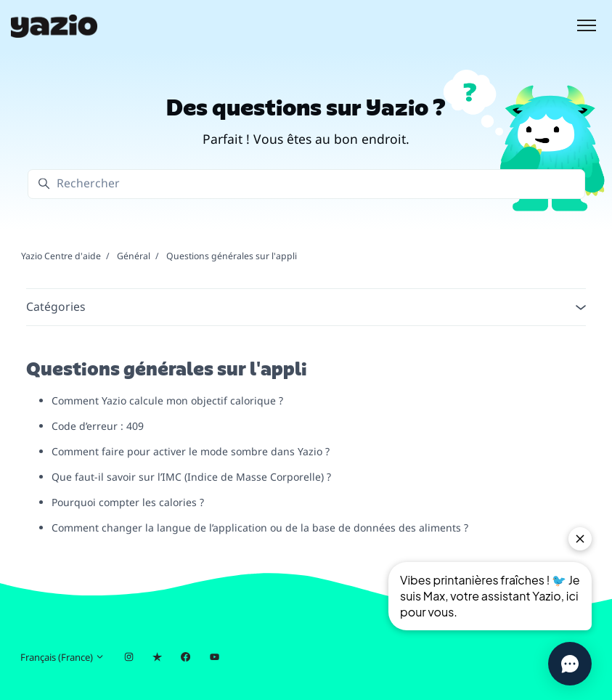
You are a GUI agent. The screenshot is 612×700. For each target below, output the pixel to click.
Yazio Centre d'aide (61, 256)
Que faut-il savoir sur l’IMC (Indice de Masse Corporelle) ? (191, 477)
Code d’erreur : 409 (98, 426)
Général (134, 256)
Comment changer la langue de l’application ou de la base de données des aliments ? (260, 528)
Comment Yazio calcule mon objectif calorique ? (167, 400)
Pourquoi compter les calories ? (128, 502)
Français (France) (62, 657)
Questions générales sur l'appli (232, 256)
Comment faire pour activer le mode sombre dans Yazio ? (191, 451)
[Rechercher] (306, 184)
